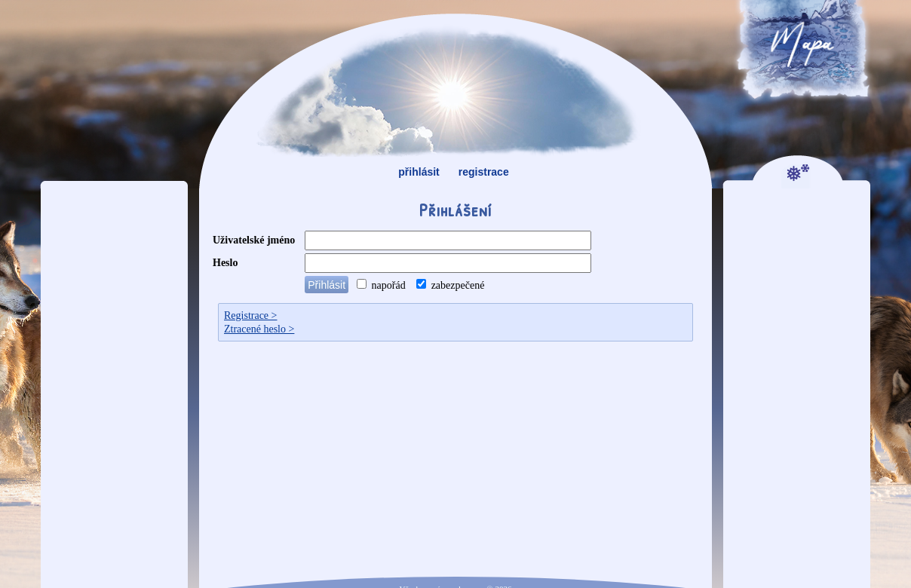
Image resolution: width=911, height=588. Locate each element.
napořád (381, 285)
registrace (484, 172)
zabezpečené (450, 285)
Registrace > (250, 315)
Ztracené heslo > (259, 329)
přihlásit (419, 172)
